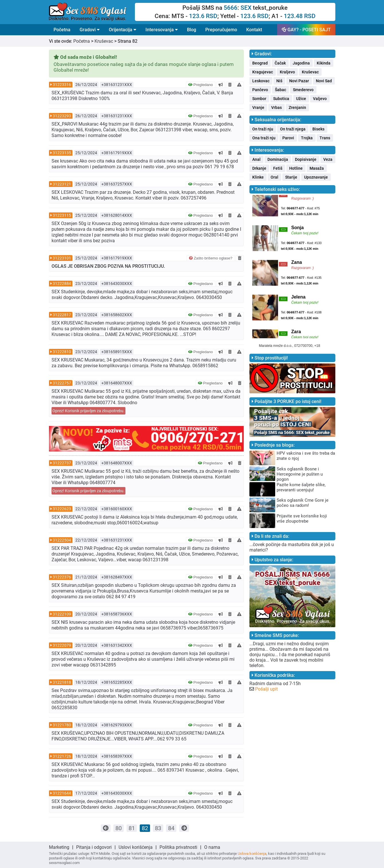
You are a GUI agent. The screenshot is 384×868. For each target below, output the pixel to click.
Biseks (318, 129)
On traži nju (263, 129)
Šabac (280, 90)
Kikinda (324, 63)
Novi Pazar (299, 81)
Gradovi (90, 30)
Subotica (281, 99)
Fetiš (278, 168)
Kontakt (254, 30)
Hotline (296, 168)
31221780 (62, 725)
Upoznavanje (316, 177)
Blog (192, 30)
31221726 (62, 756)
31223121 (62, 184)
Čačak (280, 63)
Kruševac (104, 41)
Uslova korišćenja (252, 854)
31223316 (62, 85)
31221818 (62, 682)
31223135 (62, 153)
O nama (212, 847)
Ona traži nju (264, 138)
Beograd (260, 63)
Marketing (59, 847)
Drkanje (259, 168)
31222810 (62, 352)
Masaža (317, 168)
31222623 (62, 509)
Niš (279, 81)
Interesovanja (162, 30)
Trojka (307, 138)
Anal (256, 159)
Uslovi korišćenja (136, 847)
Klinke (258, 177)
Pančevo (260, 90)
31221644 (62, 793)
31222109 (62, 614)
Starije (291, 177)
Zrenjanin (297, 107)
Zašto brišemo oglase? (211, 258)
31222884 (62, 284)
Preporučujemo (221, 30)
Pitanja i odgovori (94, 847)
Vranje (258, 107)
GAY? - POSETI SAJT (306, 30)
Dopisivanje (306, 159)
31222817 (62, 315)
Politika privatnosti (178, 847)
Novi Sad (324, 81)
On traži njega (293, 129)
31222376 (62, 577)
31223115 (62, 215)
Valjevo (320, 99)
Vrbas (276, 107)
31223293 (62, 116)
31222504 (62, 540)
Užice (301, 99)
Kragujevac (263, 72)
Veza (328, 159)
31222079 (62, 645)
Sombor (259, 99)
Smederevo (303, 90)
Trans (325, 138)
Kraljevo (287, 72)
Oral (274, 177)
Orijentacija (123, 30)
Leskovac (261, 81)
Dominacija (278, 159)
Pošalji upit (266, 689)
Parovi (288, 138)
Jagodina (301, 63)
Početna (62, 30)
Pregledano (201, 85)
